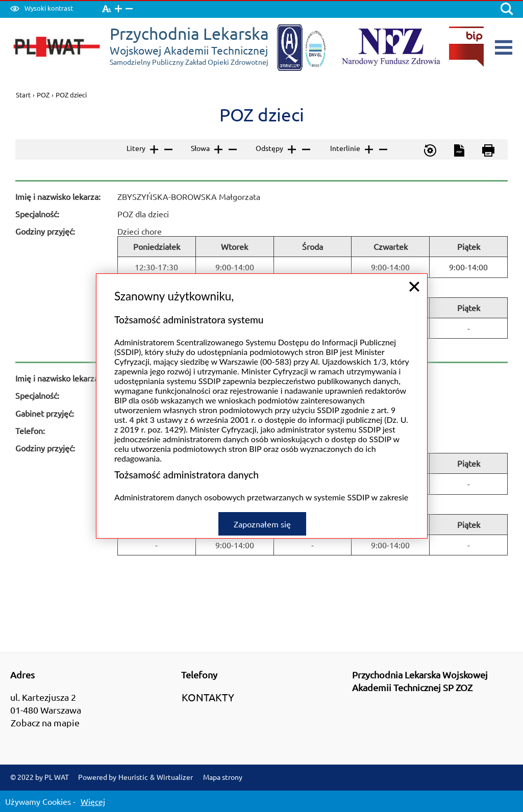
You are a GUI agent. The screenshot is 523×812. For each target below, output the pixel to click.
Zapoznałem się (262, 505)
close (414, 268)
